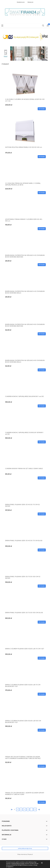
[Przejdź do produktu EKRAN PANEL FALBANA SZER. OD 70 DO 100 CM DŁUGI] (25, 602)
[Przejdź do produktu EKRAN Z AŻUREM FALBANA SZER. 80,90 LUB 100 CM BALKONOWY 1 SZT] (25, 710)
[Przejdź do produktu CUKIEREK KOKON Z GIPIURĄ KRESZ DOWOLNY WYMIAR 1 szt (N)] (25, 422)
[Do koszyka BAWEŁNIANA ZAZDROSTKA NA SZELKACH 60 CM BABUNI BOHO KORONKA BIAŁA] (42, 370)
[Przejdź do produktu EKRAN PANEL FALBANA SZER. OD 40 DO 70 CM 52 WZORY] (25, 494)
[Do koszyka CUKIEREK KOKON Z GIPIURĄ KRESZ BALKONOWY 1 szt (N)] (42, 406)
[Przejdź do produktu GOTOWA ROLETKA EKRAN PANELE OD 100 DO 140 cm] (25, 131)
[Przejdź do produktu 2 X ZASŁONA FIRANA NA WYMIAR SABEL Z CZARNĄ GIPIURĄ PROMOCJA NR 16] (25, 173)
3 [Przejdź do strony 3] (21, 809)
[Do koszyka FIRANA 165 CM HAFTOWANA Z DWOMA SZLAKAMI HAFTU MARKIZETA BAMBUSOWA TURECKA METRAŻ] (42, 766)
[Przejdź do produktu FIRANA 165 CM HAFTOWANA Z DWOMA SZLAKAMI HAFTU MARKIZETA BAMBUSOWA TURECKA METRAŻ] (25, 746)
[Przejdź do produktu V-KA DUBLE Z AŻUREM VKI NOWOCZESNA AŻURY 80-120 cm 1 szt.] (25, 84)
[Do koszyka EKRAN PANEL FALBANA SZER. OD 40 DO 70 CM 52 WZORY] (42, 514)
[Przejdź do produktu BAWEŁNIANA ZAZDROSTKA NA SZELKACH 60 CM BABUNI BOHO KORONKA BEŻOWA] (25, 314)
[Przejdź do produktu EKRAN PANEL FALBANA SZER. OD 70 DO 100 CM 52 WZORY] (25, 566)
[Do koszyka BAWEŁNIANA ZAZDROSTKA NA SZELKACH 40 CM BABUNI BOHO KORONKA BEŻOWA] (42, 265)
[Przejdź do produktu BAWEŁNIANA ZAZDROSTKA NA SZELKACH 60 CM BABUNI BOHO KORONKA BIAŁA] (25, 350)
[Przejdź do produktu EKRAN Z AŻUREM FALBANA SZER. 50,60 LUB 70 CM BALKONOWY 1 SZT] (25, 674)
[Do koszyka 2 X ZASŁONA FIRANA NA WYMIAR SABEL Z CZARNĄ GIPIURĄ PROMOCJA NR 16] (42, 193)
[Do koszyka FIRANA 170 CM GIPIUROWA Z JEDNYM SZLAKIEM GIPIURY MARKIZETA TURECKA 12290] (42, 802)
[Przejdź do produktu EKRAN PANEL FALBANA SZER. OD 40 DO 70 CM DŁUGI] (25, 530)
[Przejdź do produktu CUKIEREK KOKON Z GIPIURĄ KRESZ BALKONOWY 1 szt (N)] (25, 386)
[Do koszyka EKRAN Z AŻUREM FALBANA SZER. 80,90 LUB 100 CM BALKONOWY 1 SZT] (42, 730)
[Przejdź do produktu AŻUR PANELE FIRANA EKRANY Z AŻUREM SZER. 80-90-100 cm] (25, 209)
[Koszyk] (48, 26)
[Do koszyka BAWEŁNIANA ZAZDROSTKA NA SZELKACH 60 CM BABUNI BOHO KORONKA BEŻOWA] (42, 334)
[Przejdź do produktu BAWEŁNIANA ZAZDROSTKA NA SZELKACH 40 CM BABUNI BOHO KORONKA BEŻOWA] (25, 245)
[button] (2, 25)
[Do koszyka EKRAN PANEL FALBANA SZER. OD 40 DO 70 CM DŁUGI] (42, 550)
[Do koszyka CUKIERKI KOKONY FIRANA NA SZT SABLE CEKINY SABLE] (42, 478)
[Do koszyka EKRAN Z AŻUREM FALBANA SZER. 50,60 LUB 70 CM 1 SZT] (42, 658)
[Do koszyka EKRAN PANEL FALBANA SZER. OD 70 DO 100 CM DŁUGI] (42, 622)
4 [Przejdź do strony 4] (24, 809)
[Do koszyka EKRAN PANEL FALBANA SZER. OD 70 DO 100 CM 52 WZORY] (42, 586)
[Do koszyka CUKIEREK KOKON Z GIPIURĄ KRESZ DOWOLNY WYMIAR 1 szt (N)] (42, 442)
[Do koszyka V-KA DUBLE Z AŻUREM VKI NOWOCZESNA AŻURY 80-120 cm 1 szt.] (42, 109)
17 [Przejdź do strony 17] (35, 809)
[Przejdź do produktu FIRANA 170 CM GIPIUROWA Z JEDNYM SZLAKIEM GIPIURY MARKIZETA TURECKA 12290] (25, 782)
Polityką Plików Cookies (18, 864)
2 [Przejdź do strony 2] (18, 809)
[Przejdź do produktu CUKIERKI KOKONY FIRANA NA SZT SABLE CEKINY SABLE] (25, 458)
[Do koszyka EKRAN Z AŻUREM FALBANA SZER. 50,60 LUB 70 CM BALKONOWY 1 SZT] (42, 694)
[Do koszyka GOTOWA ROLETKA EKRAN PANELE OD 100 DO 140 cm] (42, 157)
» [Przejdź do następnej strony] (38, 809)
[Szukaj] (43, 25)
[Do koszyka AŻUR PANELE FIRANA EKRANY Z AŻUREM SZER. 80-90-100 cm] (42, 229)
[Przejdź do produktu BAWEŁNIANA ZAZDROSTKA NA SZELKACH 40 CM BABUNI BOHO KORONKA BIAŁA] (25, 281)
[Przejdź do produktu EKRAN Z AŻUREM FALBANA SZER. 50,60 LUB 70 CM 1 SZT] (25, 638)
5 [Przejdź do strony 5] (28, 809)
